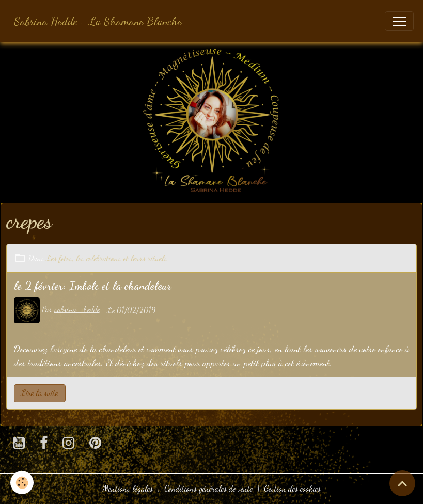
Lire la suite (40, 393)
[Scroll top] (402, 483)
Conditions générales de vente (208, 489)
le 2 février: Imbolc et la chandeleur (93, 286)
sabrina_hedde (77, 309)
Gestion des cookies (292, 489)
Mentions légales (128, 489)
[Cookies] (22, 483)
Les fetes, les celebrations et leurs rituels (107, 258)
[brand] (98, 21)
